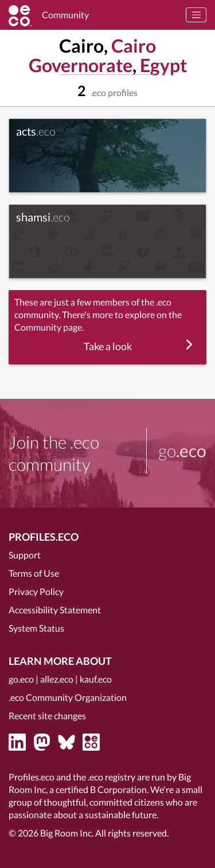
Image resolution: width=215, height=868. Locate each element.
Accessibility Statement (55, 610)
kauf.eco (96, 679)
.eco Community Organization (68, 697)
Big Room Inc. (67, 833)
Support (25, 555)
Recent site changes (47, 716)
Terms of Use (34, 573)
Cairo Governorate (93, 55)
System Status (36, 628)
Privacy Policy (36, 591)
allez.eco (57, 679)
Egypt (163, 65)
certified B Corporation (101, 789)
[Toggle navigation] (196, 15)
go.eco (21, 679)
